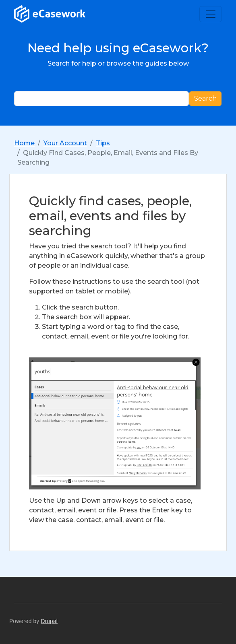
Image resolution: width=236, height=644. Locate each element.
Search (205, 98)
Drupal (49, 621)
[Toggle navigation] (211, 14)
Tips (103, 143)
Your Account (65, 143)
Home (24, 143)
